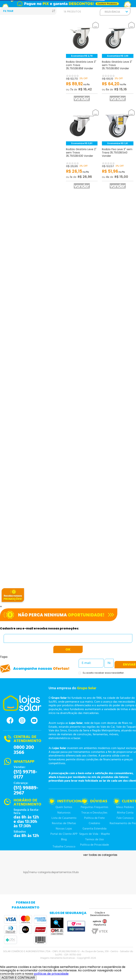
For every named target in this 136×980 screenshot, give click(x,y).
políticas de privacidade (51, 974)
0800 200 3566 (24, 750)
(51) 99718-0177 (25, 775)
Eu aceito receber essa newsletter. (104, 673)
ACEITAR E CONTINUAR (18, 978)
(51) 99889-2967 (26, 791)
